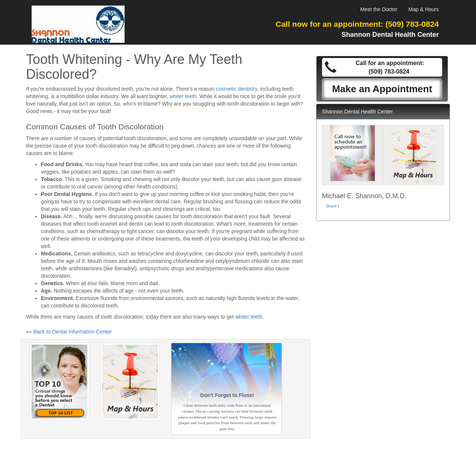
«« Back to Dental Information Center (69, 332)
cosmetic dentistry (237, 89)
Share (331, 206)
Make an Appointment (382, 89)
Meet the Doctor (379, 9)
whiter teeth (183, 96)
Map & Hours (424, 9)
